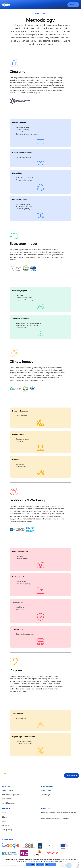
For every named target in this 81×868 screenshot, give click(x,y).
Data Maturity (7, 799)
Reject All (40, 865)
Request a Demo (72, 775)
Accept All (30, 865)
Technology (46, 795)
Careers (5, 821)
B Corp (4, 817)
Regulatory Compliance (10, 795)
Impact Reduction (8, 803)
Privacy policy (50, 865)
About (4, 813)
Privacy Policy (7, 830)
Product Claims (7, 790)
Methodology (46, 790)
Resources (6, 826)
